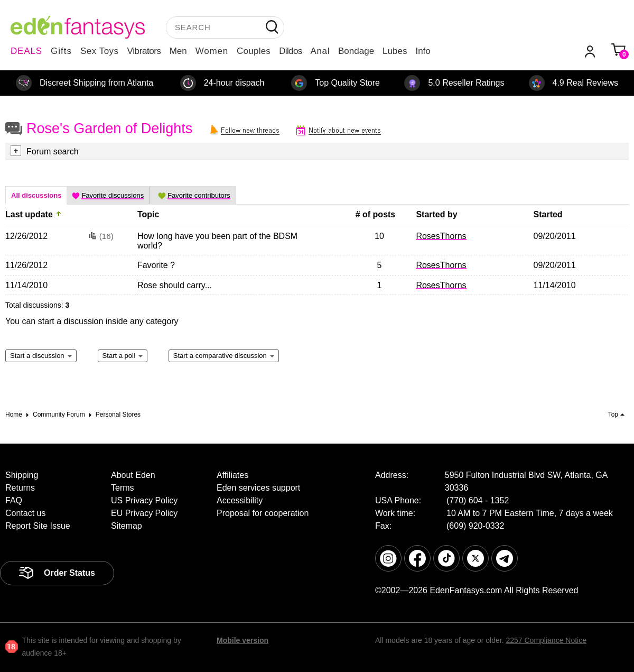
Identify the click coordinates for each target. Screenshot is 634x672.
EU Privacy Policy (144, 513)
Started (548, 214)
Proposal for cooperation (263, 513)
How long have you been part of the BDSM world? (217, 241)
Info (423, 51)
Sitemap (127, 526)
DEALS (26, 51)
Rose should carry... (175, 285)
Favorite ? (156, 265)
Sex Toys (100, 51)
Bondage (356, 51)
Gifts (61, 51)
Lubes (395, 51)
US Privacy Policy (144, 500)
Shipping (22, 475)
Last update (29, 214)
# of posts (376, 214)
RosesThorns (441, 236)
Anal (320, 51)
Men (178, 51)
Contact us (25, 513)
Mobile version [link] (243, 640)
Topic (148, 214)
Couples (254, 51)
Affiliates (232, 475)
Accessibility (240, 500)
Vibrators (144, 51)
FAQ (14, 500)
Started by (436, 214)
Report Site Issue (38, 526)
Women (212, 51)
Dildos (290, 51)
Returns (20, 488)
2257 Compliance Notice (546, 640)
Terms (123, 488)
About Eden (133, 475)
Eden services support (258, 488)
